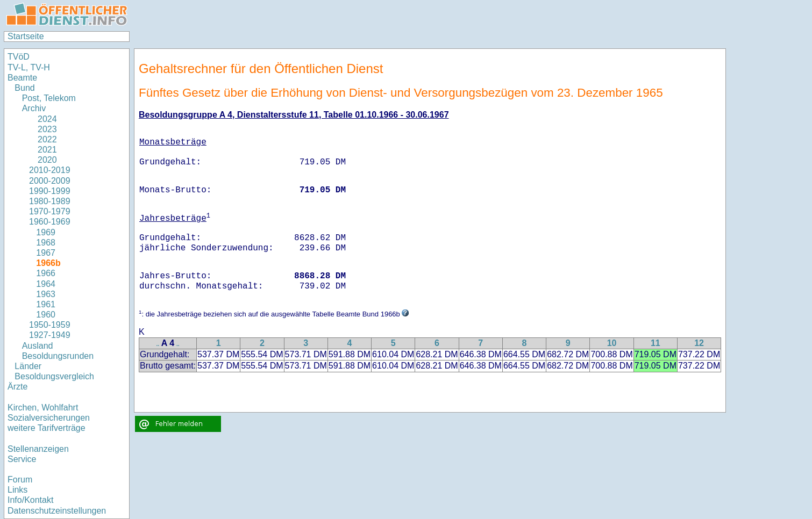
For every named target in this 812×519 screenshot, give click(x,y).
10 (612, 343)
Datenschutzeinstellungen (57, 511)
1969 (46, 232)
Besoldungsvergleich (54, 376)
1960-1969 (50, 222)
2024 (43, 119)
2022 (43, 139)
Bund (24, 88)
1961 (46, 304)
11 (656, 343)
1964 (46, 284)
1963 (46, 294)
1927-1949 (50, 335)
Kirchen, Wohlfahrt (43, 408)
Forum (20, 480)
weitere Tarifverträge (47, 428)
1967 (46, 253)
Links (17, 490)
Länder (28, 366)
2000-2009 (50, 181)
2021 (43, 150)
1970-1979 (50, 211)
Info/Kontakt (30, 500)
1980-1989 (50, 201)
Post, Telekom (49, 98)
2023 (43, 129)
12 (699, 343)
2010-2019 (50, 170)
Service (22, 459)
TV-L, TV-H (29, 67)
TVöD (19, 57)
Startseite (26, 36)
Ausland (38, 346)
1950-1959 (50, 325)
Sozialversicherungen (49, 418)
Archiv (34, 108)
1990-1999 (50, 191)
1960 (46, 315)
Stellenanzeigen (38, 449)
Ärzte (17, 387)
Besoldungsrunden (58, 356)
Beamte (22, 78)
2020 (43, 160)
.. (158, 344)
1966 (46, 273)
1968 (46, 243)
